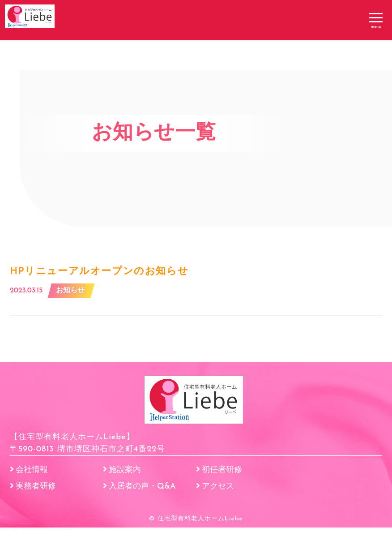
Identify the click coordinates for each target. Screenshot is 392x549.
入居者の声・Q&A (142, 508)
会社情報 (32, 491)
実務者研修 (36, 508)
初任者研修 (222, 491)
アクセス (218, 508)
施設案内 (125, 491)
